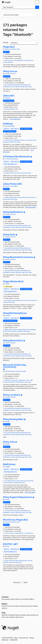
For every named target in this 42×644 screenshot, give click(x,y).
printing (21, 561)
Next (25, 582)
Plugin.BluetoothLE (13, 281)
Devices (6, 382)
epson (7, 561)
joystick (11, 142)
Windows (17, 140)
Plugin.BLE (9, 47)
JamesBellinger (10, 126)
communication (8, 483)
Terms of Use (24, 638)
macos (5, 62)
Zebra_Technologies (12, 186)
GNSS (14, 330)
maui (6, 60)
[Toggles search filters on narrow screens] (37, 15)
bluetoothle (24, 85)
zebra (7, 197)
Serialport (20, 330)
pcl (9, 60)
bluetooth (18, 60)
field (32, 481)
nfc (6, 481)
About (16, 638)
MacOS (22, 140)
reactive (6, 302)
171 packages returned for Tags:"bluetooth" (18, 30)
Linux (27, 140)
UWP (31, 380)
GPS (11, 330)
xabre (18, 49)
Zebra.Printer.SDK (13, 184)
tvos (22, 300)
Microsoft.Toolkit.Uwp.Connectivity (15, 366)
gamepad (6, 142)
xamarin (33, 300)
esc (14, 562)
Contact (5, 597)
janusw (8, 49)
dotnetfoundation (11, 371)
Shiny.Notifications (13, 212)
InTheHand (9, 159)
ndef (8, 481)
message (16, 483)
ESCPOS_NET (10, 544)
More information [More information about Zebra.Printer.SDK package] (31, 207)
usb (29, 561)
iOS (27, 173)
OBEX (13, 109)
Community (14, 380)
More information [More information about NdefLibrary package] (30, 492)
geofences (19, 87)
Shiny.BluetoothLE (13, 340)
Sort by (6, 42)
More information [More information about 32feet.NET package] (15, 119)
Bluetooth (8, 109)
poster (22, 481)
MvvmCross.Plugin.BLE (16, 520)
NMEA (7, 330)
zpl (27, 197)
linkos (30, 197)
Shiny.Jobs (9, 442)
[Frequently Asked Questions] (4, 613)
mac (25, 300)
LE (15, 382)
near (29, 481)
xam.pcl (13, 60)
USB (6, 140)
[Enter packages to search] (18, 7)
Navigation (33, 330)
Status (4, 604)
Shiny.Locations (12, 395)
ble (22, 60)
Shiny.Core (9, 71)
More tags (28, 87)
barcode (8, 199)
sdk (4, 199)
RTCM (9, 331)
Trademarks (14, 640)
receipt (19, 197)
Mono (31, 140)
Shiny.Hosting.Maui (13, 419)
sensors (13, 87)
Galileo (14, 331)
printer (24, 197)
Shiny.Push (9, 235)
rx (37, 300)
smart (18, 481)
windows (10, 62)
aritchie (8, 73)
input (12, 140)
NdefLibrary (9, 464)
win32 (18, 173)
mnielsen (8, 315)
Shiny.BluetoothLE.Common (18, 257)
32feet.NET (9, 96)
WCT (24, 380)
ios (32, 60)
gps (24, 87)
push (29, 85)
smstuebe (13, 49)
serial (34, 140)
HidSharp (8, 124)
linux (30, 173)
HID (9, 140)
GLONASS (20, 331)
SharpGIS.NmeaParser (15, 313)
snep (26, 481)
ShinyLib (13, 73)
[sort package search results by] (23, 43)
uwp (13, 300)
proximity (13, 481)
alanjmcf (8, 98)
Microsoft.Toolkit (21, 371)
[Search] (37, 7)
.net (25, 60)
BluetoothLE (20, 382)
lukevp (7, 546)
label (15, 197)
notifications (7, 87)
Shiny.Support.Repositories (18, 497)
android (29, 60)
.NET (28, 380)
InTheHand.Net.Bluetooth (16, 157)
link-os (34, 197)
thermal (11, 197)
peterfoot (15, 159)
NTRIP (5, 331)
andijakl (8, 467)
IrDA (17, 109)
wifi (31, 561)
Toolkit (20, 380)
